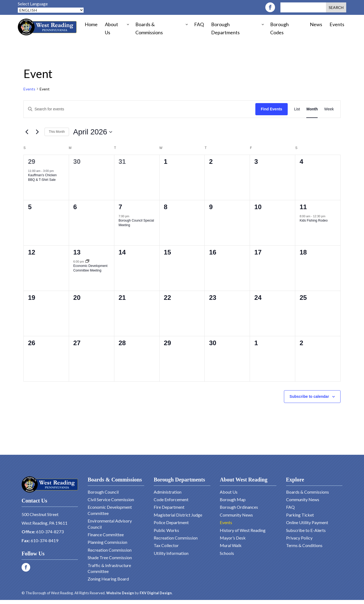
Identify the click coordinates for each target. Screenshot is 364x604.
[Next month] (37, 132)
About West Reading (243, 480)
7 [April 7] (120, 207)
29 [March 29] (32, 162)
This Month (57, 132)
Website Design (120, 593)
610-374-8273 (50, 532)
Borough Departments (179, 480)
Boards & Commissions (115, 480)
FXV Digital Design (156, 593)
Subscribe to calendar (309, 396)
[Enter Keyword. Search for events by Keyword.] (140, 109)
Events (29, 89)
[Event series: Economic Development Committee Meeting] (87, 262)
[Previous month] (27, 132)
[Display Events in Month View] (312, 109)
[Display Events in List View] (297, 109)
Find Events (271, 109)
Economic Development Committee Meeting (90, 268)
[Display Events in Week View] (329, 109)
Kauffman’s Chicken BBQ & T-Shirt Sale (42, 177)
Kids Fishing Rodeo (314, 220)
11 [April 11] (303, 207)
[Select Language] (51, 10)
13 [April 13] (77, 252)
